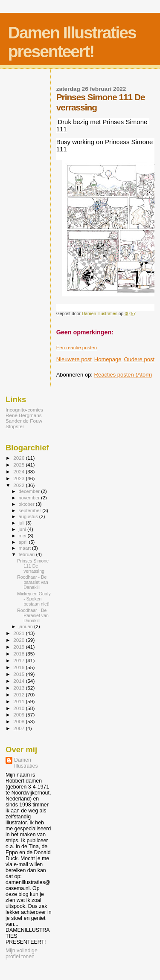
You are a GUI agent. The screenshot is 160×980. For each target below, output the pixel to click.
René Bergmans (24, 415)
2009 (19, 715)
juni (23, 529)
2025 (19, 465)
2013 (19, 688)
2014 (19, 681)
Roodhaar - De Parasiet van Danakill (33, 615)
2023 (19, 478)
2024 (19, 471)
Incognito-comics (24, 410)
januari (27, 626)
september (31, 510)
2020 (19, 640)
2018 (19, 654)
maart (26, 548)
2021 (19, 633)
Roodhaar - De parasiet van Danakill (33, 582)
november (30, 498)
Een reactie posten (77, 348)
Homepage (108, 359)
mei (23, 536)
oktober (27, 504)
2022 (19, 485)
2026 (19, 458)
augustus (29, 516)
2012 (19, 694)
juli (22, 523)
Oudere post (139, 359)
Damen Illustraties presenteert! (72, 42)
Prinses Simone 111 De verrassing (33, 566)
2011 (19, 701)
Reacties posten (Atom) (123, 375)
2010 (19, 708)
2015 (19, 674)
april (24, 542)
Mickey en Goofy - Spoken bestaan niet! (34, 599)
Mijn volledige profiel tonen (22, 954)
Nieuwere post (74, 359)
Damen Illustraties (26, 763)
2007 (19, 728)
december (30, 491)
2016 (19, 667)
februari (28, 554)
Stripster (15, 426)
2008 (19, 721)
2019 (19, 647)
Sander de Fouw (24, 421)
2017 (19, 660)
